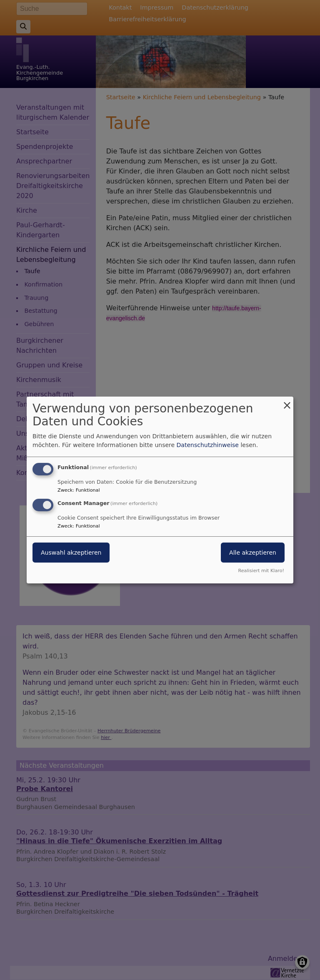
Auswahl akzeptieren (71, 553)
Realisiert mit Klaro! (261, 571)
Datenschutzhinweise (208, 445)
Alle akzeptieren (253, 553)
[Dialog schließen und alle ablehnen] (287, 402)
